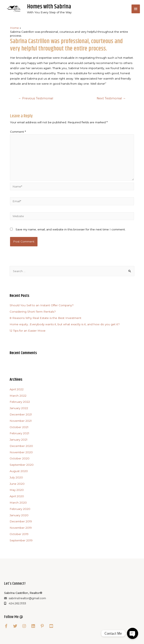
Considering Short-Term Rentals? (33, 312)
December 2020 (21, 446)
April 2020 (17, 496)
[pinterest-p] (44, 626)
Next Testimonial (111, 98)
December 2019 (21, 521)
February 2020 (20, 509)
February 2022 (20, 402)
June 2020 (17, 484)
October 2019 (19, 534)
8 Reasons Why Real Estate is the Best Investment (45, 318)
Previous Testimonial (36, 98)
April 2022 (17, 389)
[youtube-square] (53, 626)
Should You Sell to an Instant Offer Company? (42, 305)
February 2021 (19, 433)
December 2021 (21, 414)
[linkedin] (35, 626)
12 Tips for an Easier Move (28, 331)
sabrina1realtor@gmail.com (25, 598)
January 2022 (19, 408)
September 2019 (21, 540)
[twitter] (17, 626)
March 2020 (18, 503)
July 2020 (16, 477)
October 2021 (19, 427)
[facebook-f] (8, 626)
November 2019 (21, 528)
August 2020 (19, 471)
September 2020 (22, 465)
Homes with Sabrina (49, 7)
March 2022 (18, 396)
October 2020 (20, 459)
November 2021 (21, 421)
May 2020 (17, 490)
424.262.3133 (16, 603)
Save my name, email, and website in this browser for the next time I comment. (71, 229)
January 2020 (19, 515)
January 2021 (19, 440)
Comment (18, 132)
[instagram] (26, 626)
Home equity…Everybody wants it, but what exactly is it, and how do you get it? (65, 324)
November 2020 (21, 452)
